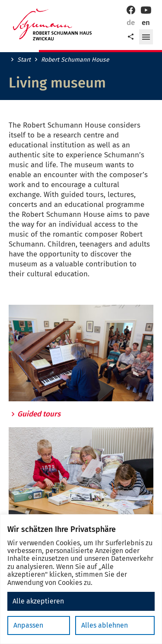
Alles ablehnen (105, 625)
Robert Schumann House (75, 60)
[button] (146, 37)
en (146, 23)
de (131, 23)
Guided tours (39, 414)
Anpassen (28, 625)
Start (24, 60)
